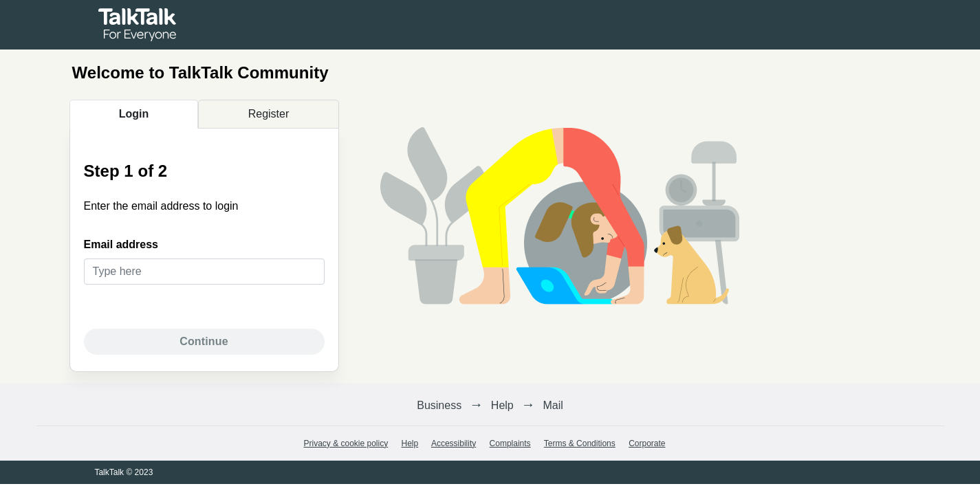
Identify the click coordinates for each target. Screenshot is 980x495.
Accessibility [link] (454, 443)
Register (269, 114)
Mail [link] (553, 405)
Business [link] (439, 405)
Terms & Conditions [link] (580, 443)
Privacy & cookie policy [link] (346, 443)
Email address (121, 244)
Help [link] (502, 405)
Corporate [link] (647, 443)
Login (134, 114)
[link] (138, 23)
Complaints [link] (510, 443)
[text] (204, 272)
